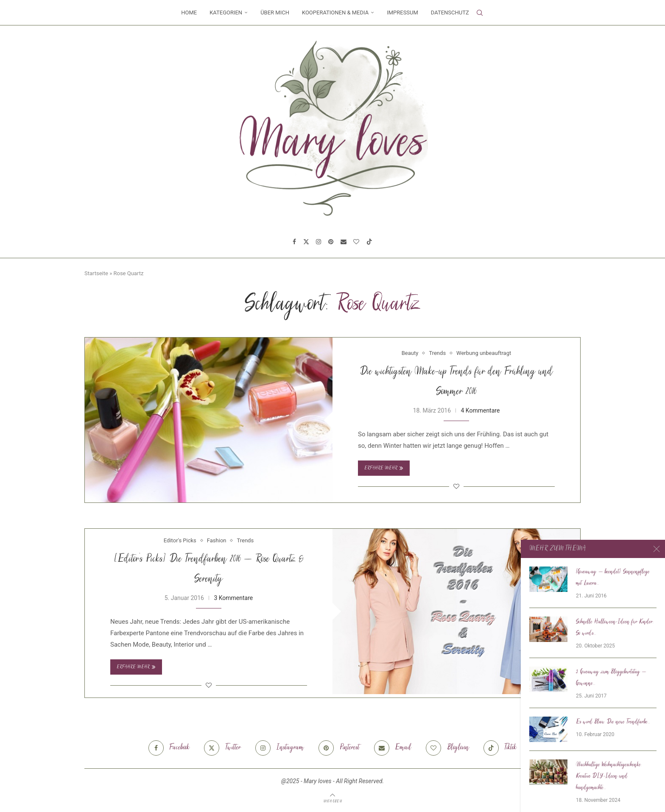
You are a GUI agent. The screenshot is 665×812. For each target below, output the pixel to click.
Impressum (402, 13)
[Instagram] (319, 242)
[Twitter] (306, 242)
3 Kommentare (233, 598)
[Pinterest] (331, 242)
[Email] (344, 242)
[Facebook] (294, 242)
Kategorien (226, 13)
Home (189, 13)
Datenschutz (450, 13)
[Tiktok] (369, 242)
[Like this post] (456, 486)
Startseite (96, 273)
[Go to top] (332, 801)
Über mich (275, 13)
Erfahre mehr (384, 468)
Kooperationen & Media (335, 13)
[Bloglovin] (356, 242)
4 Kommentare (480, 410)
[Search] (480, 13)
